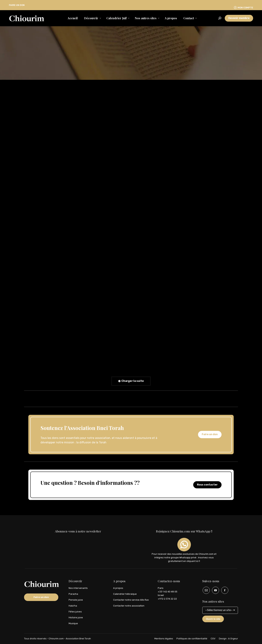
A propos (118, 588)
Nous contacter (207, 485)
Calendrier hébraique (125, 594)
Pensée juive (76, 600)
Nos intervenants (78, 588)
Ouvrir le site (213, 619)
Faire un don (210, 434)
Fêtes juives (75, 612)
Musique (73, 623)
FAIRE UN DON (17, 5)
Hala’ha (73, 606)
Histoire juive (76, 617)
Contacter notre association (129, 606)
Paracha (73, 594)
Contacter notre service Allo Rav (131, 600)
